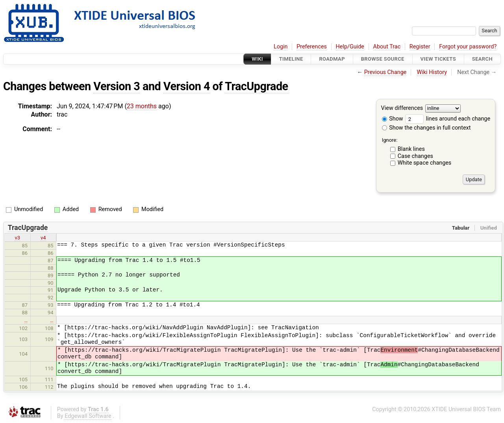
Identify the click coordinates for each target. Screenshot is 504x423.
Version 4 (187, 86)
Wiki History (432, 72)
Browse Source (383, 59)
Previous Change (385, 72)
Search (482, 59)
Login (281, 47)
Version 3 (117, 86)
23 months (142, 106)
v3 (17, 238)
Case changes (415, 156)
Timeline (291, 59)
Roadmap (332, 59)
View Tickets (438, 59)
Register (420, 47)
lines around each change (448, 119)
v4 (43, 238)
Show (393, 119)
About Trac (387, 47)
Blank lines (411, 149)
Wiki (257, 59)
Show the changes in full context (426, 128)
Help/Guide (350, 47)
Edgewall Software (88, 416)
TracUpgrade (257, 86)
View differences (402, 109)
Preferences (312, 47)
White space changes (425, 163)
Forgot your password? (468, 47)
